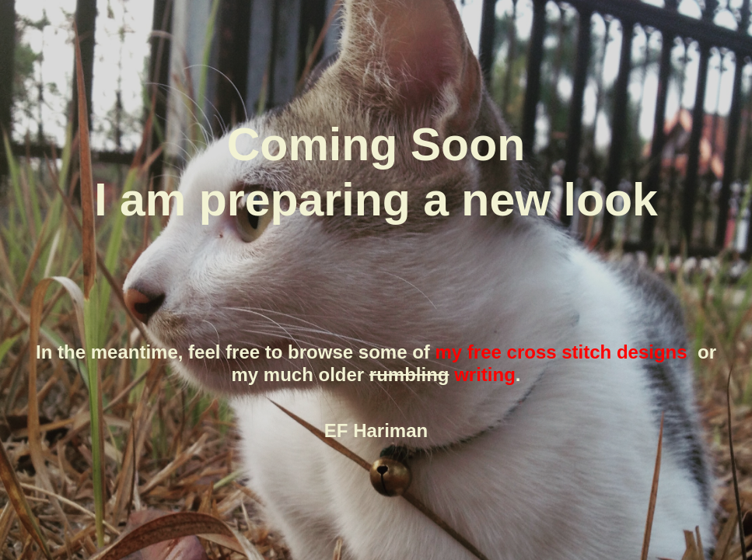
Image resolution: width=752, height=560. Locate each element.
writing (485, 374)
